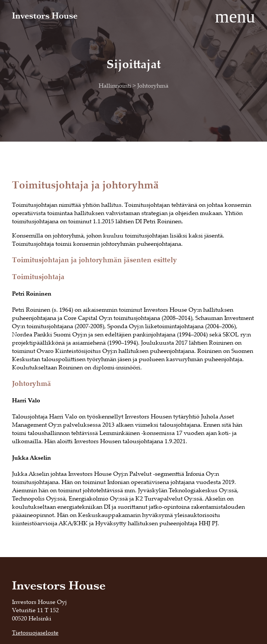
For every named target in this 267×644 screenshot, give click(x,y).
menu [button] (235, 16)
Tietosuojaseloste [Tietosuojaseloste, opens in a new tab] (35, 632)
